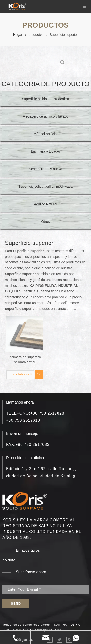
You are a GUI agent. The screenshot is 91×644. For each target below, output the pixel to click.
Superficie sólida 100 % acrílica (45, 99)
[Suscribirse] (16, 603)
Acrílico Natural (45, 204)
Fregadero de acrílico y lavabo (45, 116)
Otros (45, 222)
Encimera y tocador (45, 151)
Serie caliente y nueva (46, 169)
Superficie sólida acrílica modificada (45, 187)
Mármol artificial (45, 134)
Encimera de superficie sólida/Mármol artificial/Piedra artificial (25, 360)
